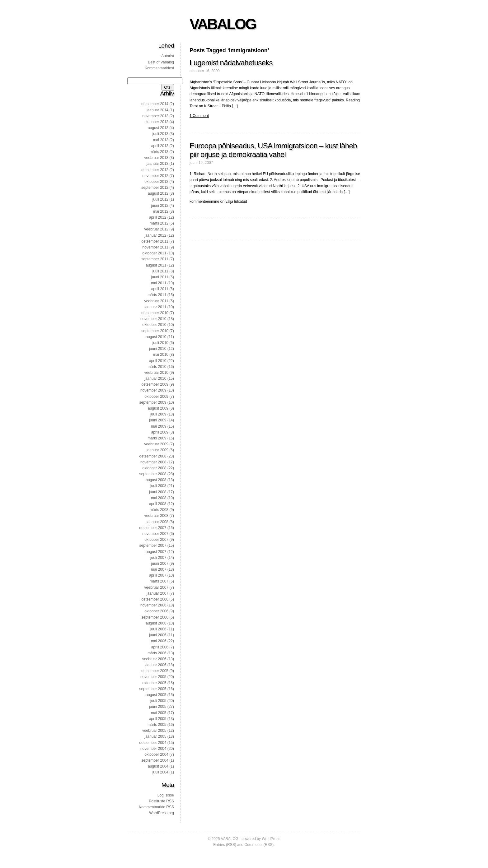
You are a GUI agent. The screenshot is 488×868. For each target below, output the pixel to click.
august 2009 (158, 408)
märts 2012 (159, 223)
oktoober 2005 (155, 683)
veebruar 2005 (154, 731)
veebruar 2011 (156, 301)
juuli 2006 (158, 629)
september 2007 (153, 545)
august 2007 (156, 552)
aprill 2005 (158, 719)
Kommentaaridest (159, 68)
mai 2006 (159, 641)
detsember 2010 (155, 313)
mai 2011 (159, 283)
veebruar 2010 (156, 373)
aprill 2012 (158, 217)
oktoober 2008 (155, 468)
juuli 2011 (160, 271)
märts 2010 (157, 367)
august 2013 (158, 128)
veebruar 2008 (156, 516)
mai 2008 (159, 498)
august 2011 (156, 265)
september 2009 (153, 402)
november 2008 (153, 462)
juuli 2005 (158, 701)
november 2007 (155, 534)
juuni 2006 (158, 635)
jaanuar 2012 (155, 235)
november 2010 (153, 319)
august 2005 (156, 695)
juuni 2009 (158, 420)
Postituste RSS (161, 801)
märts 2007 (159, 581)
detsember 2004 (153, 743)
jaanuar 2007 (157, 593)
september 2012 (155, 188)
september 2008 (153, 474)
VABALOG (223, 24)
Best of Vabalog (161, 62)
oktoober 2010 (155, 325)
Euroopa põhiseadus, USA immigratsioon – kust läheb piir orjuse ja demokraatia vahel (273, 150)
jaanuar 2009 (157, 450)
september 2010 (155, 331)
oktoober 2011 (155, 253)
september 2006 (155, 617)
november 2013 (155, 116)
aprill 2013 (160, 146)
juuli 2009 (158, 414)
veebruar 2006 (154, 659)
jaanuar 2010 (155, 378)
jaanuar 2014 (157, 110)
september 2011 (155, 259)
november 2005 (153, 677)
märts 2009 (157, 438)
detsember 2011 (155, 241)
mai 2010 (161, 355)
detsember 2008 (153, 456)
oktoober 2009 (156, 397)
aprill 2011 (160, 289)
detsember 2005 (155, 671)
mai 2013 (161, 140)
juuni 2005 (158, 707)
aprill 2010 (158, 361)
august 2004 (158, 766)
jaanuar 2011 (155, 307)
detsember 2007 (153, 528)
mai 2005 (159, 713)
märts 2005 (157, 725)
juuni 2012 (160, 206)
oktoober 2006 (156, 611)
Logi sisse (166, 795)
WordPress (271, 839)
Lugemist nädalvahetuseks (231, 63)
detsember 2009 (155, 384)
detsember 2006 (155, 599)
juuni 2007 (160, 564)
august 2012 (158, 193)
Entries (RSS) (225, 845)
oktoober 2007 (156, 540)
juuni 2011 (160, 277)
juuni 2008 (158, 492)
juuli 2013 (160, 134)
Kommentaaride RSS (156, 807)
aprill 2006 (160, 647)
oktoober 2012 (156, 182)
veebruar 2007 (156, 587)
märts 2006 (157, 653)
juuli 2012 (160, 199)
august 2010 (156, 337)
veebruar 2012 (156, 229)
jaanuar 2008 (157, 522)
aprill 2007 (158, 575)
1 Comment (199, 116)
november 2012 (155, 176)
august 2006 (156, 623)
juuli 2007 (158, 558)
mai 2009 (159, 426)
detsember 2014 (155, 104)
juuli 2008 (158, 486)
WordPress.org (162, 813)
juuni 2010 (158, 349)
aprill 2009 (160, 432)
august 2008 (156, 480)
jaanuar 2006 (155, 665)
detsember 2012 (155, 170)
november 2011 (155, 247)
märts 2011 (157, 295)
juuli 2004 (160, 772)
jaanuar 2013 (157, 164)
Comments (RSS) (259, 845)
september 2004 (155, 760)
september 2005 (153, 689)
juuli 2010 (160, 343)
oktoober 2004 (156, 754)
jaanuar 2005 (155, 736)
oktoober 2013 (156, 122)
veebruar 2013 (156, 158)
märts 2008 (159, 510)
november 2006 (153, 605)
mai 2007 (159, 569)
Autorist (168, 56)
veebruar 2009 (156, 444)
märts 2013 (159, 152)
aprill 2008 (158, 504)
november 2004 (153, 749)
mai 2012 (161, 211)
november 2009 (153, 390)
